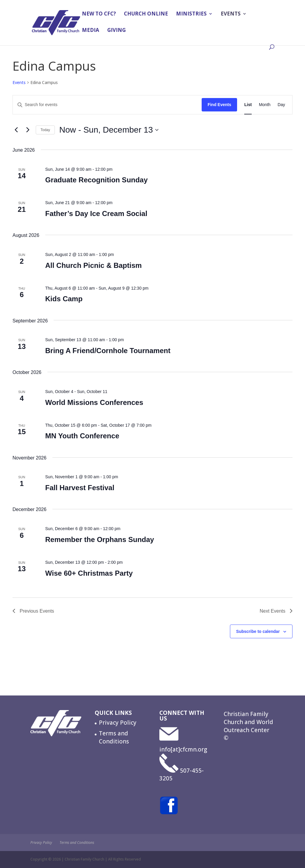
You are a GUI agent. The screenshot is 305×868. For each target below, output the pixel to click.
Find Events (219, 105)
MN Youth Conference (82, 436)
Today (45, 130)
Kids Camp (64, 299)
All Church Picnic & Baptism (94, 265)
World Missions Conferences (94, 402)
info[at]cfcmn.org (183, 749)
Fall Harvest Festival (80, 488)
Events (231, 15)
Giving (116, 31)
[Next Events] (28, 130)
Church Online (146, 15)
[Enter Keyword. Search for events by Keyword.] (107, 105)
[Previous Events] (16, 130)
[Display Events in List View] (248, 105)
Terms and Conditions (114, 737)
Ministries (191, 15)
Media (91, 31)
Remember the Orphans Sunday (100, 539)
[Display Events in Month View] (265, 105)
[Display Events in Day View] (281, 105)
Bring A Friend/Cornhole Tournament (108, 351)
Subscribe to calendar (258, 631)
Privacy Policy (118, 723)
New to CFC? (99, 15)
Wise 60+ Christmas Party (89, 573)
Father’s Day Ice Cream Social (96, 213)
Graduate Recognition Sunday (97, 180)
